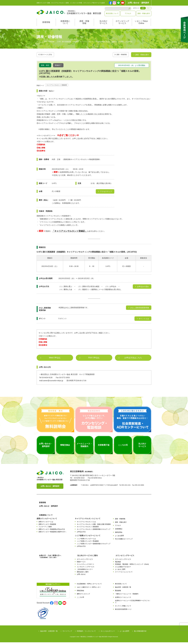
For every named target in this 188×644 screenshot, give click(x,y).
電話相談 (118, 563)
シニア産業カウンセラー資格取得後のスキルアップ (94, 545)
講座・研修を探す (144, 13)
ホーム (39, 44)
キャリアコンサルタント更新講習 (88, 528)
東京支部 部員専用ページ (123, 611)
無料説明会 (119, 534)
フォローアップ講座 (45, 528)
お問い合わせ (81, 576)
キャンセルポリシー (108, 633)
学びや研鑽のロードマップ (124, 541)
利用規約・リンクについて (86, 633)
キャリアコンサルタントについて (88, 520)
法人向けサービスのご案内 (88, 557)
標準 (143, 8)
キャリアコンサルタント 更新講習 (59, 86)
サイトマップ (67, 633)
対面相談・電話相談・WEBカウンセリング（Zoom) (132, 566)
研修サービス (81, 563)
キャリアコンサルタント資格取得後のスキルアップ (94, 531)
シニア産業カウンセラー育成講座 (88, 543)
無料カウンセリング (83, 596)
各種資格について (65, 25)
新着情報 (46, 25)
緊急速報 (118, 592)
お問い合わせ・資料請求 (138, 3)
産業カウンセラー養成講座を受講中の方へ (52, 533)
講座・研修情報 (84, 25)
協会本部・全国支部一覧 (123, 589)
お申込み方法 (81, 533)
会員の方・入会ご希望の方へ (50, 558)
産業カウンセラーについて (47, 520)
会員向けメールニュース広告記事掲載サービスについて (133, 603)
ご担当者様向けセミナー (85, 571)
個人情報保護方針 (140, 633)
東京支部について (112, 13)
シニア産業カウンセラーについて (88, 537)
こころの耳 (80, 599)
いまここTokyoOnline (141, 25)
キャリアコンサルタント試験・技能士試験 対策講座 (94, 526)
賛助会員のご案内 (83, 573)
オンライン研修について (123, 608)
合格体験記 (119, 531)
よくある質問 (119, 537)
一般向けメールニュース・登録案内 (127, 596)
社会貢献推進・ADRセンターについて (89, 585)
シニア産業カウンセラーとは (86, 540)
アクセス (128, 13)
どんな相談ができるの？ (123, 568)
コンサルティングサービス (86, 568)
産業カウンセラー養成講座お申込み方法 (52, 531)
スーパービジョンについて (124, 573)
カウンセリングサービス (122, 25)
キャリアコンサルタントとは (86, 523)
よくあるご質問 (120, 571)
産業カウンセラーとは (46, 523)
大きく (149, 8)
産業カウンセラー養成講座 (47, 526)
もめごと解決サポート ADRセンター (89, 589)
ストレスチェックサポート (86, 566)
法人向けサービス (103, 25)
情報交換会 (80, 592)
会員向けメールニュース (123, 599)
